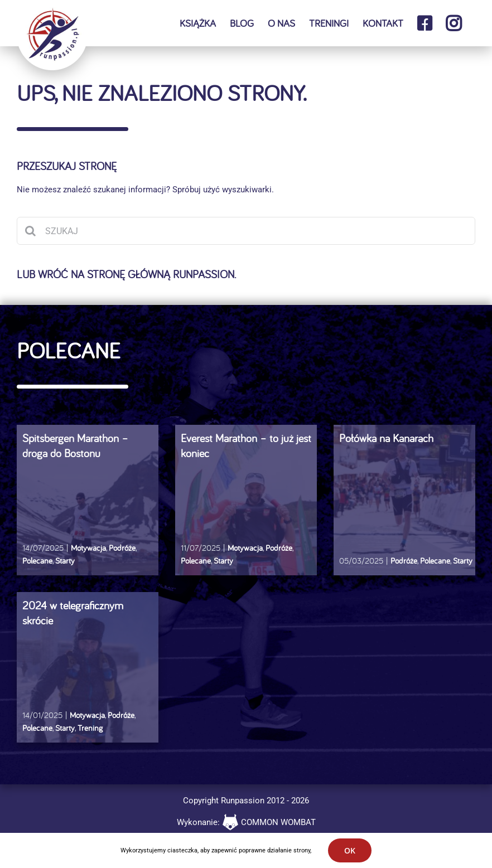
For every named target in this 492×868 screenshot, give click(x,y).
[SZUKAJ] (246, 231)
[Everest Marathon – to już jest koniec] (246, 508)
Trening (90, 728)
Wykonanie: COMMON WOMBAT (246, 822)
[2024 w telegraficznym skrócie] (88, 676)
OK (350, 850)
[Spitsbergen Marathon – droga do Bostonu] (88, 508)
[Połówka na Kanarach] (404, 508)
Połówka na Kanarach (386, 438)
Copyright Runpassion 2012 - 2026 (246, 801)
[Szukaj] (31, 231)
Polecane (37, 561)
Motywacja (88, 548)
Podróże (122, 548)
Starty (65, 561)
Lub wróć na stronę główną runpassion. (126, 274)
